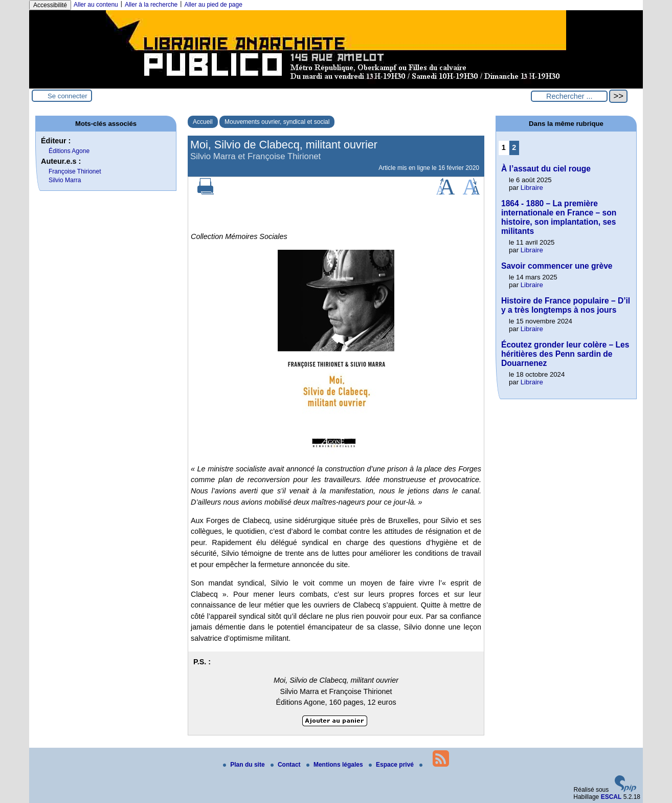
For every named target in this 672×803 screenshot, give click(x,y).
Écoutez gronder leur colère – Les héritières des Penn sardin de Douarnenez (565, 354)
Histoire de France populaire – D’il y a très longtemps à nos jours (566, 305)
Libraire (532, 188)
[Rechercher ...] (569, 96)
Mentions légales (335, 765)
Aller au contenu (96, 5)
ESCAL (611, 797)
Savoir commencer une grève (557, 266)
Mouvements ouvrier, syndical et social (277, 122)
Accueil (203, 122)
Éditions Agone (69, 151)
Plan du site (245, 765)
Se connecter (68, 96)
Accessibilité (50, 5)
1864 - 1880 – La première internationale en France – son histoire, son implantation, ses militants (559, 217)
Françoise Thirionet (75, 171)
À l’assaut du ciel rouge (546, 169)
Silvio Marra (65, 180)
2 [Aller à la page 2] (514, 147)
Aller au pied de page (213, 5)
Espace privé (392, 765)
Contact (286, 765)
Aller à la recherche (151, 5)
